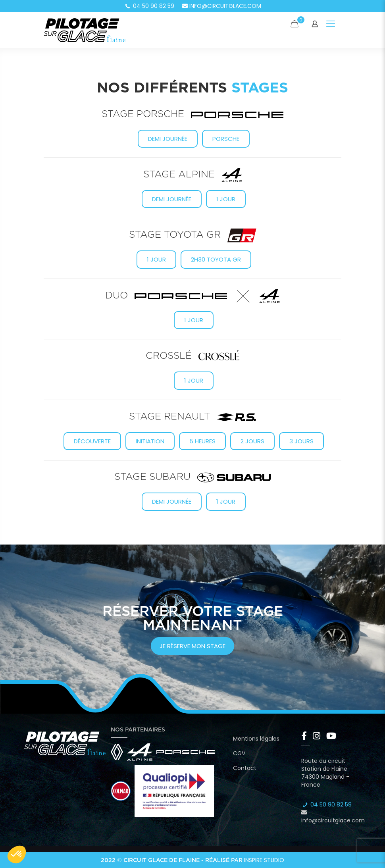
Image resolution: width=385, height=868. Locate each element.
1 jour (226, 199)
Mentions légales (256, 739)
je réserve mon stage (192, 646)
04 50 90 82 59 (149, 6)
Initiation (150, 441)
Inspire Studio (264, 860)
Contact (245, 768)
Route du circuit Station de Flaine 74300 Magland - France (325, 773)
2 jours (252, 441)
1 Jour (156, 259)
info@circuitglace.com (222, 6)
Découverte (92, 441)
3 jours (301, 441)
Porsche (226, 139)
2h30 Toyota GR (216, 259)
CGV (239, 753)
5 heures (202, 441)
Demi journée (168, 139)
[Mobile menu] (331, 24)
